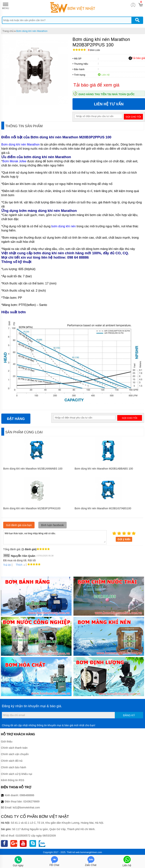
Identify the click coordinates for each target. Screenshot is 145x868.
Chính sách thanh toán (14, 748)
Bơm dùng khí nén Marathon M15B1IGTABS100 (103, 508)
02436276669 (31, 801)
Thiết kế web (73, 852)
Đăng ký (129, 715)
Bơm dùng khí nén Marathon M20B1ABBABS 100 (104, 469)
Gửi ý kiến (124, 539)
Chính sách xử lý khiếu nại (17, 774)
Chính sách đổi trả (12, 761)
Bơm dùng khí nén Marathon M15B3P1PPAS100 (32, 508)
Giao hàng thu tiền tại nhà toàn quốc (107, 94)
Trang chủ (8, 31)
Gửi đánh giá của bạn (19, 525)
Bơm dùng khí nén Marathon (32, 31)
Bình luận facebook (52, 525)
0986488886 (27, 795)
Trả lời (7, 565)
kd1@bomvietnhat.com (26, 807)
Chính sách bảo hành (13, 767)
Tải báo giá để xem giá (96, 85)
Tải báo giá (137, 58)
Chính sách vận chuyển (15, 754)
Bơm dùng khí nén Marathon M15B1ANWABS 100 (33, 469)
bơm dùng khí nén (64, 226)
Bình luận (94, 50)
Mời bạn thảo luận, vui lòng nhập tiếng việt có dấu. (55, 537)
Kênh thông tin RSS (13, 780)
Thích (18, 565)
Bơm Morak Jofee (14, 161)
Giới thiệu (7, 742)
